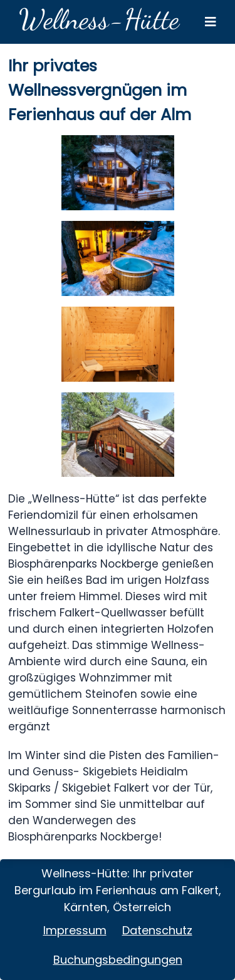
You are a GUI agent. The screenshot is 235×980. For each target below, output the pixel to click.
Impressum (75, 930)
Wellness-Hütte (99, 19)
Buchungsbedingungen (118, 960)
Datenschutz (157, 930)
